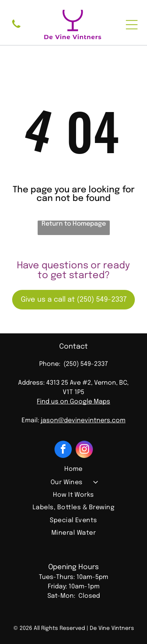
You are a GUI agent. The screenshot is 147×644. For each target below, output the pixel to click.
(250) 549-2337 (86, 364)
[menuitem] (73, 470)
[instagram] (84, 450)
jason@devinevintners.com (83, 421)
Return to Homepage (74, 224)
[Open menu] (132, 25)
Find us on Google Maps (73, 402)
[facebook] (63, 450)
